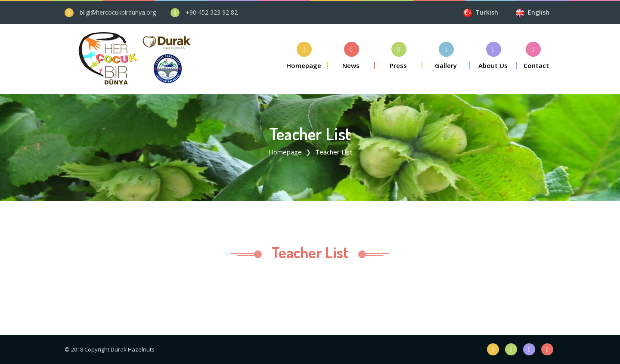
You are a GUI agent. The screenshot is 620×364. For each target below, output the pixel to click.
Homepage (285, 152)
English (538, 12)
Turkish (489, 12)
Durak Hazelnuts (133, 349)
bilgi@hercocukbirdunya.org (118, 12)
